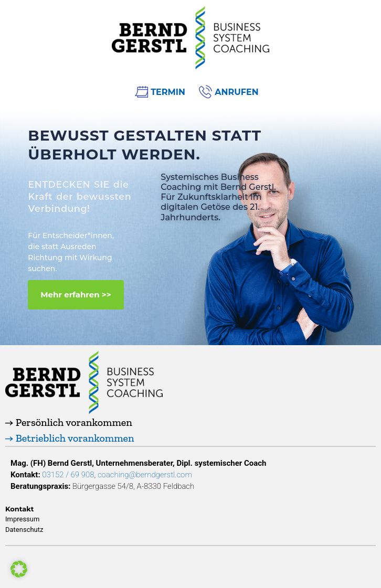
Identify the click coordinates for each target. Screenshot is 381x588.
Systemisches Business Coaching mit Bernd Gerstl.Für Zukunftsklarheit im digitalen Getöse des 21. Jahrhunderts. (218, 197)
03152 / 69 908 (68, 475)
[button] (76, 295)
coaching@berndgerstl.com (145, 475)
